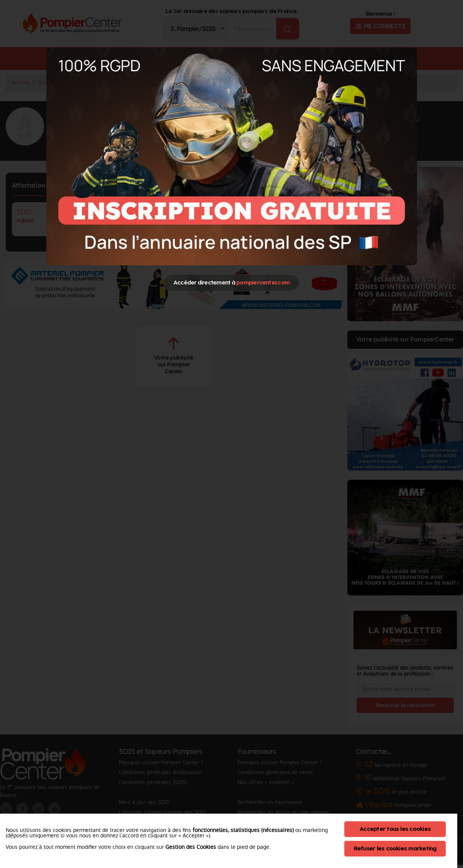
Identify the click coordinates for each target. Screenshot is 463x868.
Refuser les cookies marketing (395, 848)
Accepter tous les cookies (395, 829)
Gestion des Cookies (191, 847)
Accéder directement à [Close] (231, 282)
